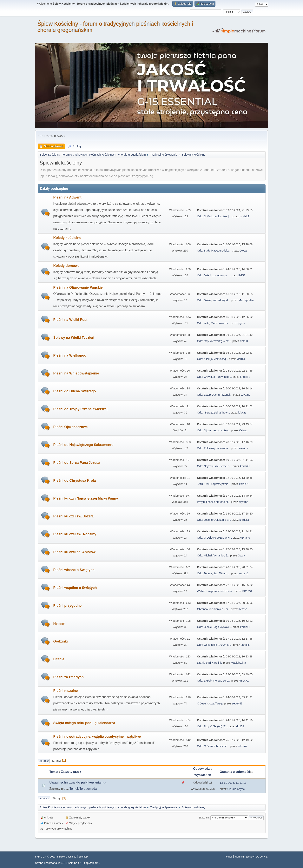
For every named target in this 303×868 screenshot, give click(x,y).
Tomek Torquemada (83, 789)
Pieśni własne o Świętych (74, 570)
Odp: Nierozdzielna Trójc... (214, 413)
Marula (241, 359)
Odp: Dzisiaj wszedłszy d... (214, 300)
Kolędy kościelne (67, 238)
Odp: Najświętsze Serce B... (214, 466)
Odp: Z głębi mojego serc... (214, 681)
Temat (54, 772)
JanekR (245, 645)
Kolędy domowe (66, 266)
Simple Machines (67, 857)
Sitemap (83, 857)
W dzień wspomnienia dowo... (215, 591)
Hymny (59, 623)
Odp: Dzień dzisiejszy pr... (213, 275)
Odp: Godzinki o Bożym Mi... (215, 645)
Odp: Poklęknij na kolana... (214, 448)
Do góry (44, 798)
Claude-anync (236, 789)
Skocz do (204, 818)
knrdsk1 (244, 216)
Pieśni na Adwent (67, 197)
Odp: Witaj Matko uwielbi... (214, 323)
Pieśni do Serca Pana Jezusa (77, 463)
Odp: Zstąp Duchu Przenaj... (215, 395)
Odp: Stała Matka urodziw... (214, 251)
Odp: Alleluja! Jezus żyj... (213, 359)
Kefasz (243, 430)
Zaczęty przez (71, 772)
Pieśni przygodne (68, 606)
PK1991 (247, 591)
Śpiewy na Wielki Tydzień (74, 338)
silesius (243, 448)
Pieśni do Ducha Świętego (75, 391)
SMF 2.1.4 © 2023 (45, 857)
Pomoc (228, 857)
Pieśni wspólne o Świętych (75, 588)
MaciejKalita (246, 300)
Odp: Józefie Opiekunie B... (214, 520)
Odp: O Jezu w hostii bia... (213, 746)
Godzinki (61, 641)
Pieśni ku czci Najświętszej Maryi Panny (86, 498)
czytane (246, 395)
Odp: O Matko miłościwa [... (214, 216)
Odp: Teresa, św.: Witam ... (214, 573)
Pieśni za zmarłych (69, 677)
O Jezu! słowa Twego (211, 703)
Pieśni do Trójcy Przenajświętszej (81, 409)
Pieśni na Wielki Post (70, 320)
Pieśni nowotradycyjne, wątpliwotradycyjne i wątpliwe (97, 737)
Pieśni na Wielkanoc (70, 355)
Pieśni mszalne (66, 691)
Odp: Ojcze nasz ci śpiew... (214, 430)
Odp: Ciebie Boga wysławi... (214, 627)
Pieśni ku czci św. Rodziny (75, 534)
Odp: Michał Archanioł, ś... (213, 555)
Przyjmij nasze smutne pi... (214, 502)
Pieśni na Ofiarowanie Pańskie (78, 287)
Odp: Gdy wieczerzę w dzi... (214, 341)
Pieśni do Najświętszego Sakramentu (83, 445)
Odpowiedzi (202, 769)
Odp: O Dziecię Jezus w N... (214, 538)
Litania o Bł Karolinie (210, 663)
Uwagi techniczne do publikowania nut (78, 782)
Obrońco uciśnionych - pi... (214, 609)
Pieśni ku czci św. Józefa (74, 516)
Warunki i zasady (244, 857)
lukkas (242, 413)
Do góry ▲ (262, 857)
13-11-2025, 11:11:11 (233, 783)
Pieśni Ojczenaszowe (71, 427)
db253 (241, 275)
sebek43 (237, 703)
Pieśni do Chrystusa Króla (75, 481)
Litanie (59, 659)
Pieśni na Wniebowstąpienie (76, 373)
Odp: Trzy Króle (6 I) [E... (212, 726)
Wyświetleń (203, 775)
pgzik (242, 323)
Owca (243, 251)
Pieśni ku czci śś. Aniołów (74, 552)
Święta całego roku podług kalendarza (84, 723)
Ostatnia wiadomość (237, 772)
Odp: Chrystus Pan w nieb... (214, 377)
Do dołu (44, 761)
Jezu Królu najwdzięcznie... (214, 484)
